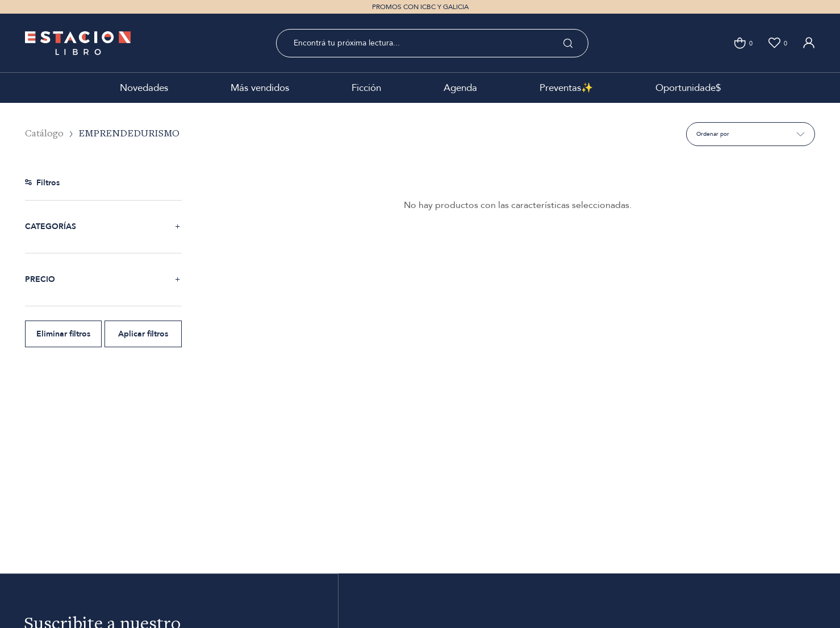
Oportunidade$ (688, 88)
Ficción (366, 88)
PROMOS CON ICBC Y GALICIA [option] (420, 7)
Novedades (144, 88)
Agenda (460, 88)
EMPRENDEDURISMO (129, 134)
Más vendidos (260, 88)
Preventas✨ (566, 88)
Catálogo (44, 134)
